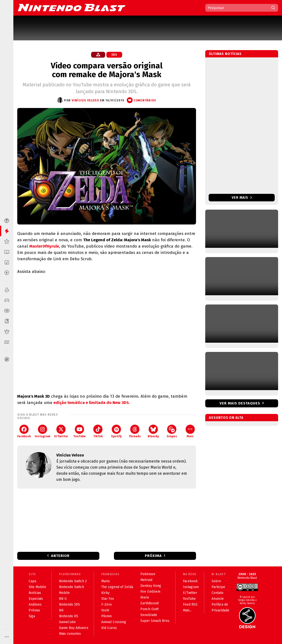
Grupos (172, 431)
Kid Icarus (109, 628)
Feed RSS (190, 604)
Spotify (116, 431)
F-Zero (107, 604)
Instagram (43, 431)
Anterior (60, 556)
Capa (32, 581)
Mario (106, 581)
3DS (114, 55)
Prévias (34, 610)
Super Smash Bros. (155, 621)
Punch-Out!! (150, 609)
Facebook (24, 431)
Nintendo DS (69, 616)
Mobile (64, 593)
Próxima (153, 556)
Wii (61, 610)
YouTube (79, 431)
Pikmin (107, 616)
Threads (135, 431)
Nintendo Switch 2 (73, 581)
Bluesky (153, 431)
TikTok (98, 431)
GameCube (67, 622)
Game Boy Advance (74, 628)
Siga (32, 616)
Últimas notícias (225, 54)
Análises (35, 604)
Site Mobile (37, 587)
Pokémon (148, 574)
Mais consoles (70, 634)
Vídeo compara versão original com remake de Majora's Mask (107, 70)
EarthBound (150, 603)
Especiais (36, 599)
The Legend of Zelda (117, 587)
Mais (190, 431)
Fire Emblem (150, 592)
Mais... (187, 610)
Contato (218, 593)
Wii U (63, 599)
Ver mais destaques (240, 403)
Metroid (146, 580)
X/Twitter (61, 431)
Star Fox (108, 599)
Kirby (105, 593)
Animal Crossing (114, 622)
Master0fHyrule (44, 246)
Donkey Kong (151, 586)
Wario (145, 597)
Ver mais (242, 198)
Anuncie (218, 599)
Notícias (35, 593)
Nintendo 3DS (69, 604)
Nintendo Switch (72, 587)
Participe (218, 587)
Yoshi (105, 610)
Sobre (216, 581)
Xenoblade (149, 615)
